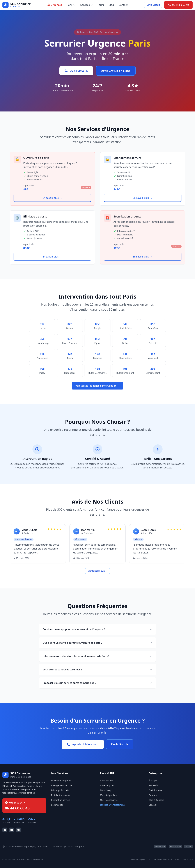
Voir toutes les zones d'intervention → (97, 386)
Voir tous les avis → (97, 571)
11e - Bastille (106, 780)
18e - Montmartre (109, 800)
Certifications (155, 790)
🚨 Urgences (55, 5)
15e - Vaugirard (108, 785)
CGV (177, 859)
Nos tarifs (153, 785)
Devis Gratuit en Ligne (116, 71)
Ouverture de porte (61, 780)
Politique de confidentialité (160, 859)
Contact (123, 5)
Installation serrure (61, 795)
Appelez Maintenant (83, 744)
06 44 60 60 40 (178, 5)
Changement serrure (62, 785)
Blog (111, 5)
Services (87, 5)
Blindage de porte (60, 790)
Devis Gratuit (153, 5)
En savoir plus (52, 198)
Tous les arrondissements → (114, 805)
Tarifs (101, 5)
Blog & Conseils (156, 800)
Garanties (153, 795)
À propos (153, 780)
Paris (71, 5)
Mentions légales (138, 859)
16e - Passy (105, 790)
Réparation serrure (61, 800)
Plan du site (188, 859)
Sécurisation (57, 805)
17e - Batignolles (108, 795)
